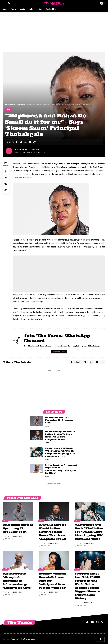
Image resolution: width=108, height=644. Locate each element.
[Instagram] (97, 621)
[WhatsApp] (102, 621)
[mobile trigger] (5, 3)
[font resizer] (9, 3)
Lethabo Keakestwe (13, 537)
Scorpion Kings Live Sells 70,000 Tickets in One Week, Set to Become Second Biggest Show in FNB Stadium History (87, 585)
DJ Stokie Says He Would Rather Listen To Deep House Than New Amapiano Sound (52, 532)
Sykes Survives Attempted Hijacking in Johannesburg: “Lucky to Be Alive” (17, 580)
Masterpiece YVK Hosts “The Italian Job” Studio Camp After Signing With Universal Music (90, 532)
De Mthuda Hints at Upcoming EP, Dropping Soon (59, 421)
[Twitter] (87, 621)
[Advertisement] (54, 31)
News (8, 109)
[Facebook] (82, 621)
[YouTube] (92, 621)
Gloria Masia (23, 150)
